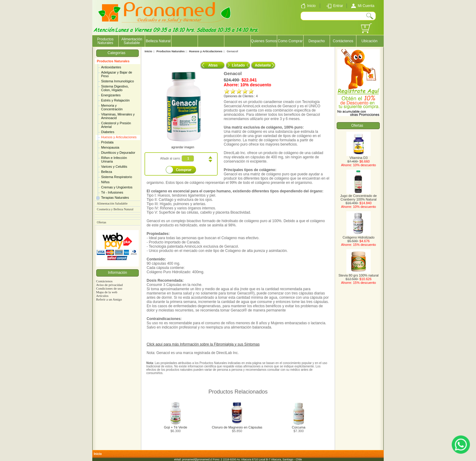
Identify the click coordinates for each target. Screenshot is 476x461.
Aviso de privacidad (109, 285)
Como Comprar (290, 41)
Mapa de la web (107, 292)
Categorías (117, 53)
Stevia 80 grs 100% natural (359, 274)
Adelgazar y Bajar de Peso (117, 74)
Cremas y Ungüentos (117, 187)
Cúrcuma (299, 427)
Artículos (102, 296)
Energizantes (111, 95)
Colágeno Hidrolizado (358, 236)
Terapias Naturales (115, 198)
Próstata (107, 142)
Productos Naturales (113, 61)
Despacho (317, 41)
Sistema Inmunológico (117, 81)
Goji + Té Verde (176, 427)
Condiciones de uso (109, 288)
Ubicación (370, 41)
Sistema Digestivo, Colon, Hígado (115, 88)
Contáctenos (343, 41)
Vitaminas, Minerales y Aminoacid (118, 116)
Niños (105, 182)
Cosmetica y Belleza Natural (115, 209)
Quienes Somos (264, 41)
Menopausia (110, 147)
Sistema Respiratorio (117, 177)
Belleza (107, 172)
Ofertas (102, 222)
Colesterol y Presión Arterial (116, 125)
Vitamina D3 (359, 156)
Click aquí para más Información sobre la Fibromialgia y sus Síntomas (203, 344)
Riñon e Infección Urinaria (114, 160)
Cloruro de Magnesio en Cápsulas (237, 427)
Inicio (148, 51)
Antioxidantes (111, 67)
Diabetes (108, 132)
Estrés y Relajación (115, 100)
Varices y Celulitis (114, 167)
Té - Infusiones (112, 192)
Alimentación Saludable (132, 41)
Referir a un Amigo (109, 299)
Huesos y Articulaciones (119, 137)
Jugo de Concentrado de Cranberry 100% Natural (359, 196)
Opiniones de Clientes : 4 (241, 96)
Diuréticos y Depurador (118, 153)
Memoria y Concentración (112, 107)
